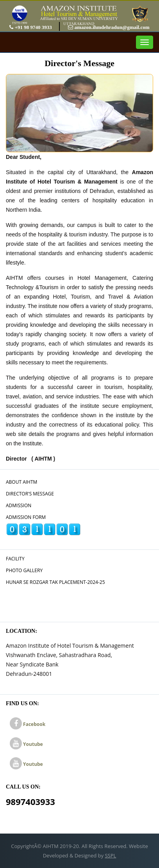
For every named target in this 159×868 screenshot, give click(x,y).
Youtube (26, 744)
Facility (15, 559)
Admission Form (26, 517)
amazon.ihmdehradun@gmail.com (109, 27)
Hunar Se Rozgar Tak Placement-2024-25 (55, 582)
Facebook (28, 724)
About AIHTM (21, 482)
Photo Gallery (24, 570)
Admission (19, 505)
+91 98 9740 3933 (31, 27)
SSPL (110, 855)
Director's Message (30, 494)
